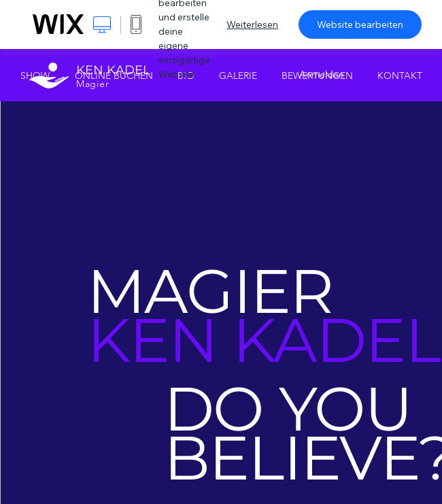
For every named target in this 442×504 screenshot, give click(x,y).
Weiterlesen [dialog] (252, 24)
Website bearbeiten (360, 24)
